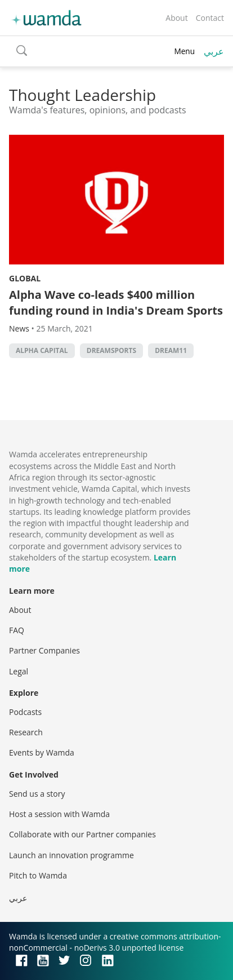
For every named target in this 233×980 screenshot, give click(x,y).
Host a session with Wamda (59, 814)
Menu (184, 51)
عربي (214, 51)
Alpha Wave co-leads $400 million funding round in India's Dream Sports (116, 303)
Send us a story (37, 794)
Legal (19, 671)
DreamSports (111, 350)
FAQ (17, 630)
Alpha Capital (42, 350)
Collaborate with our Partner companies (82, 834)
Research (26, 732)
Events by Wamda (42, 752)
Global (25, 278)
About (176, 18)
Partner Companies (44, 650)
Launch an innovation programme (71, 855)
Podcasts (25, 712)
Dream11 (171, 350)
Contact (210, 18)
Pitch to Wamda (38, 875)
